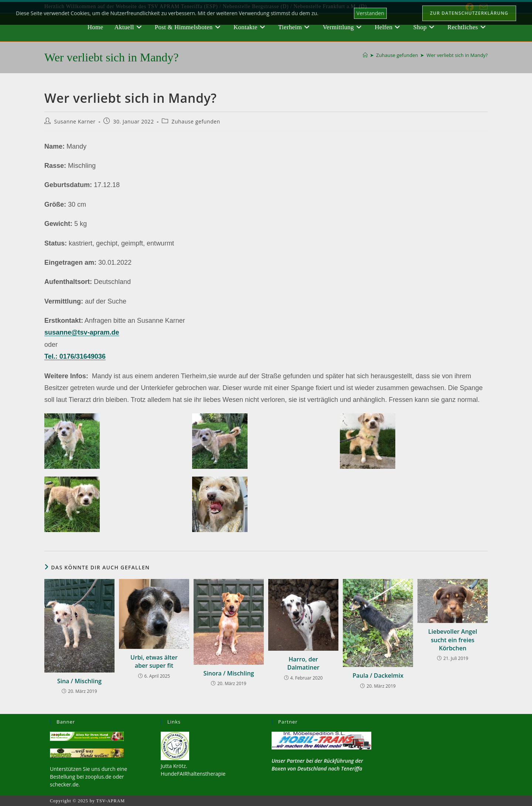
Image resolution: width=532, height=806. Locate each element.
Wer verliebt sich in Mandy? (457, 55)
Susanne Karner (75, 121)
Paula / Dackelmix (378, 675)
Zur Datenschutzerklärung (469, 13)
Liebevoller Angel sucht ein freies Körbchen (453, 640)
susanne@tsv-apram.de (82, 332)
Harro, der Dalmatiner (303, 663)
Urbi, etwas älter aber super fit (154, 661)
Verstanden (370, 13)
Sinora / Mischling (229, 673)
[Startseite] (365, 55)
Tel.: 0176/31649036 (75, 356)
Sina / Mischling (79, 681)
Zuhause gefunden (196, 121)
